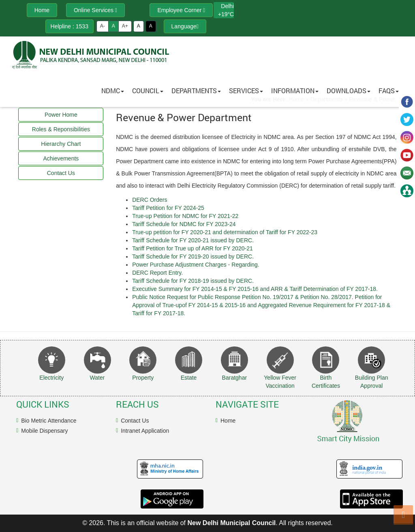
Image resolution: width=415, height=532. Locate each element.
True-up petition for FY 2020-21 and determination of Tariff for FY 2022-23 (225, 232)
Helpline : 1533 (70, 26)
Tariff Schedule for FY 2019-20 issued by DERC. (193, 256)
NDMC (113, 91)
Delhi (227, 6)
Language (185, 26)
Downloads (349, 91)
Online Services (95, 10)
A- (103, 26)
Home (228, 421)
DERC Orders (150, 200)
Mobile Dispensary (44, 431)
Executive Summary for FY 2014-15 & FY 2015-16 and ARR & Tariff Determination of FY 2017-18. (255, 289)
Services (246, 91)
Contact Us (135, 421)
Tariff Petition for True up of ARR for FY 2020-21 (193, 248)
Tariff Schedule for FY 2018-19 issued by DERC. (193, 281)
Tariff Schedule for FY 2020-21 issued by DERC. (193, 240)
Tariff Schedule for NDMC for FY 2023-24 (184, 224)
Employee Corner (181, 10)
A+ (125, 26)
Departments (196, 91)
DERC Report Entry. (157, 273)
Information (295, 91)
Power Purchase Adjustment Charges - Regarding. (196, 265)
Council (148, 91)
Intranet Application (145, 431)
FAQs (389, 91)
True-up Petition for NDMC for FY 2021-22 (185, 216)
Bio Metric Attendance (49, 421)
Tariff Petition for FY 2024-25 (168, 208)
